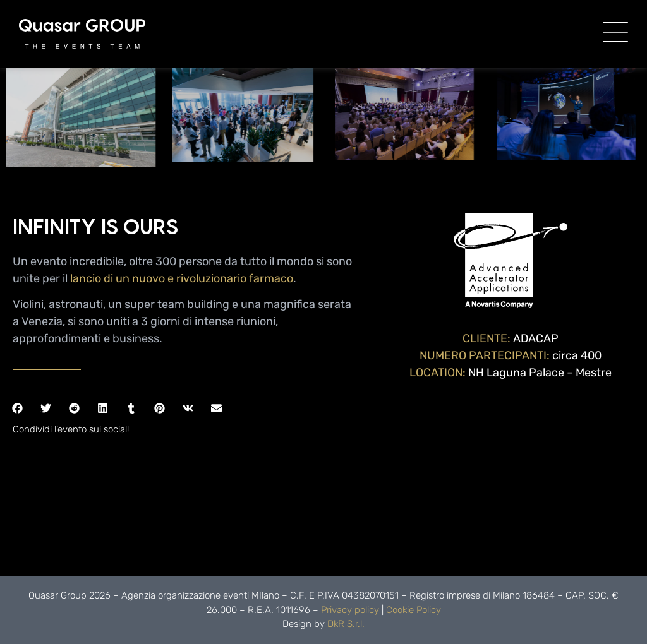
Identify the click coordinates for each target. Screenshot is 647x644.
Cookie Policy (414, 610)
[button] (17, 408)
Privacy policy (350, 610)
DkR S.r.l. (346, 624)
